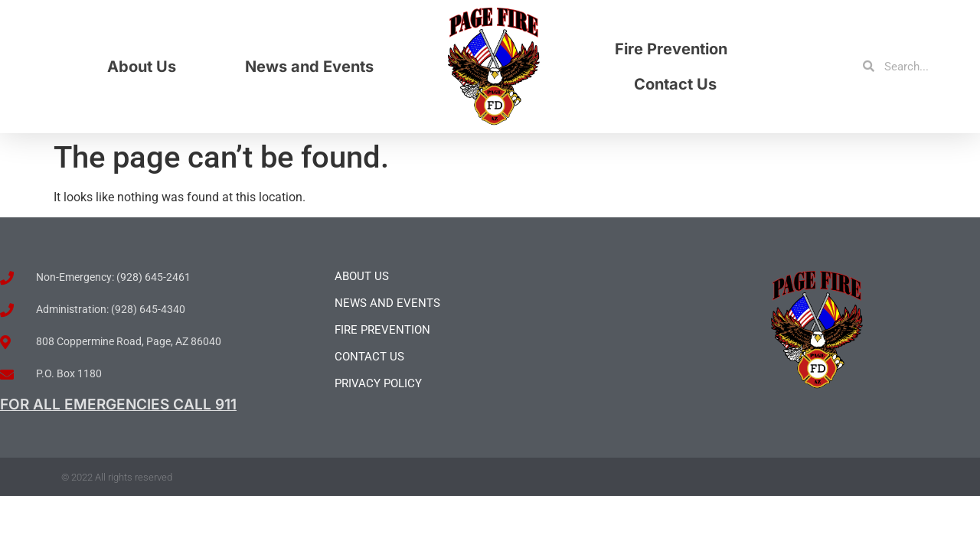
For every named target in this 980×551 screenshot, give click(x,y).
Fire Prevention (671, 49)
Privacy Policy (378, 383)
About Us (142, 67)
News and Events (309, 67)
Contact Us (675, 84)
